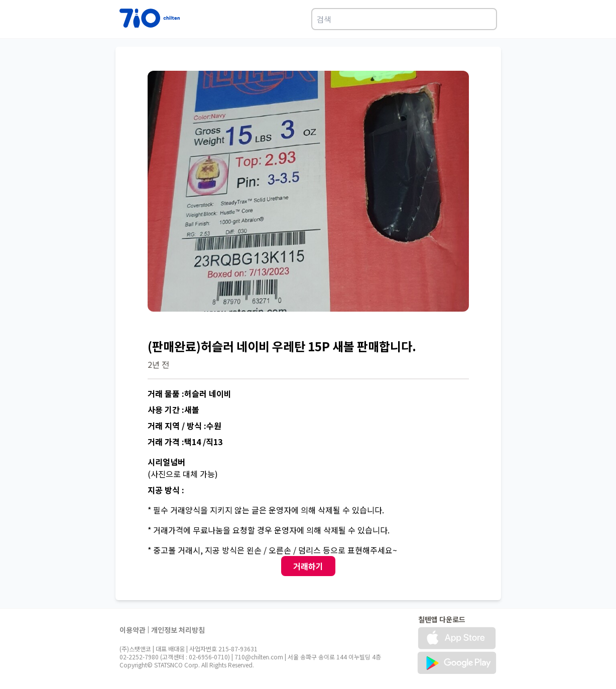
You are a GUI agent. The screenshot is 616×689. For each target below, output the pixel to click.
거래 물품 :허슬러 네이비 (190, 393)
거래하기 (308, 566)
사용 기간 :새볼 (173, 409)
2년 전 (158, 364)
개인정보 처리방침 (178, 630)
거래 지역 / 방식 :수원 (184, 426)
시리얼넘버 (166, 462)
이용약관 (133, 630)
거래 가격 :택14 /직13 (185, 442)
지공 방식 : (166, 490)
